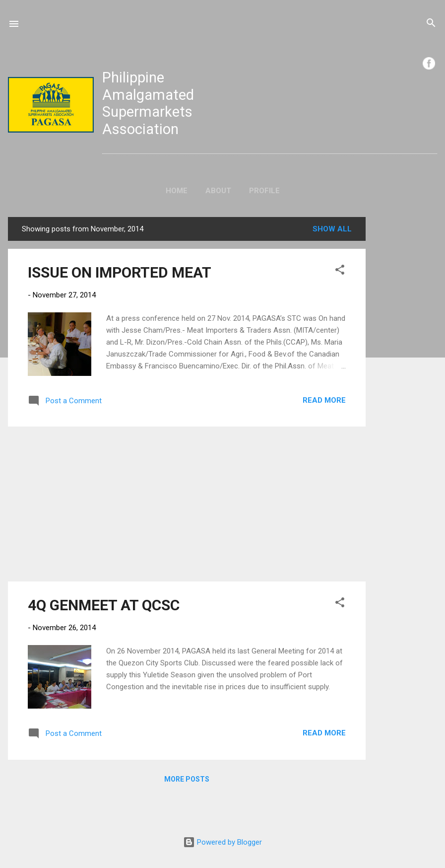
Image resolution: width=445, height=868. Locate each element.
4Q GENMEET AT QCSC (104, 605)
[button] (340, 271)
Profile (264, 191)
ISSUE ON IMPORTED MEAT (120, 272)
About (218, 191)
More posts (187, 779)
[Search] (431, 24)
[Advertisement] (405, 366)
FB (429, 63)
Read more (324, 400)
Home (177, 191)
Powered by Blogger (222, 842)
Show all (332, 229)
